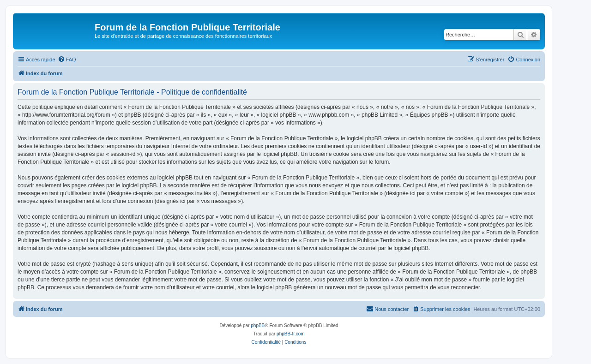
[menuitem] (67, 60)
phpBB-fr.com (291, 334)
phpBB (258, 325)
